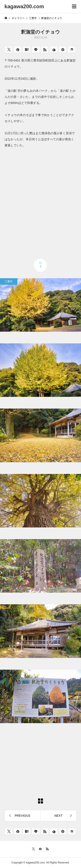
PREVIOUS (22, 816)
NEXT (58, 816)
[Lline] (36, 49)
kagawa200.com (24, 6)
